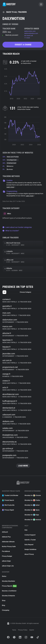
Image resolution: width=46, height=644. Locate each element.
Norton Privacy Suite (9, 547)
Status (4, 576)
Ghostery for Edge (32, 515)
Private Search (8, 500)
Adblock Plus (6, 537)
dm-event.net (29, 36)
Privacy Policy (23, 630)
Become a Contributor (9, 591)
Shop (4, 601)
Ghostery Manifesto (8, 581)
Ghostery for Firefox (32, 500)
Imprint (32, 630)
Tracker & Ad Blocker (10, 495)
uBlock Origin (6, 561)
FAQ (26, 530)
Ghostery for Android (33, 520)
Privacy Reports (9, 586)
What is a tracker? (11, 231)
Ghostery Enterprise (8, 596)
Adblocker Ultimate (8, 542)
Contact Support (30, 535)
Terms (14, 630)
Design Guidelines (30, 549)
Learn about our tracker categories (17, 227)
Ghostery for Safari (32, 505)
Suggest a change (23, 45)
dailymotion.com (30, 31)
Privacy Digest (8, 510)
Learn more (11, 187)
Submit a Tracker (30, 540)
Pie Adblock (6, 551)
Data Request (29, 545)
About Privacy (29, 554)
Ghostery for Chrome (33, 495)
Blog (3, 605)
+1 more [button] (27, 38)
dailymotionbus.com (31, 33)
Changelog (6, 610)
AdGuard (5, 532)
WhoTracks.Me (8, 505)
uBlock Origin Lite (8, 566)
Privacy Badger (7, 556)
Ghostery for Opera (32, 510)
